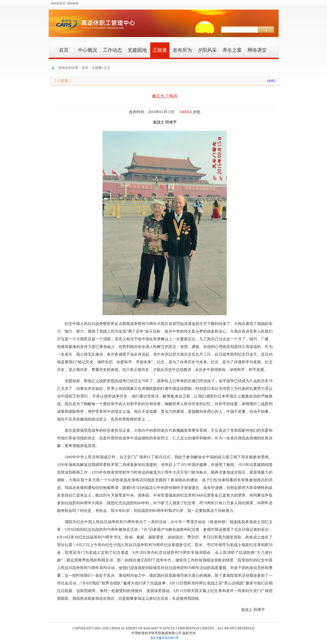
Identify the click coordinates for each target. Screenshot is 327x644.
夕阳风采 (207, 50)
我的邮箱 (73, 3)
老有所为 (182, 50)
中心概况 (87, 50)
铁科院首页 (58, 3)
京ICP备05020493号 (164, 638)
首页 (64, 50)
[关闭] (271, 81)
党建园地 (137, 50)
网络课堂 (257, 50)
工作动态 (112, 50)
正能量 (160, 50)
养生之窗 (232, 50)
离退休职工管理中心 (148, 30)
